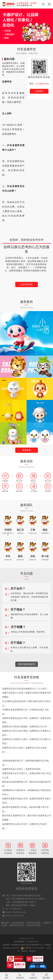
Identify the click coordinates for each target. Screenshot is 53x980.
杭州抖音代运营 (33, 923)
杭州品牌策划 (18, 923)
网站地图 (32, 951)
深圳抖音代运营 (33, 925)
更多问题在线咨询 (27, 673)
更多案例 (27, 459)
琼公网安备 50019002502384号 (33, 948)
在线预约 (39, 91)
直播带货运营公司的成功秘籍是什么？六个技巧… (25, 689)
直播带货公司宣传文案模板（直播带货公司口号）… (26, 727)
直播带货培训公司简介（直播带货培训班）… (23, 769)
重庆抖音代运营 (17, 925)
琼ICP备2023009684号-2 (11, 948)
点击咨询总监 (27, 293)
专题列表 (24, 951)
